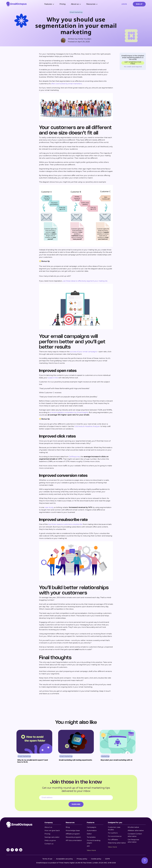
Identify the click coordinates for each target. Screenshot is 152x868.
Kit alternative (133, 827)
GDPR (107, 859)
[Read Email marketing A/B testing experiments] (76, 747)
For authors (113, 833)
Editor (89, 834)
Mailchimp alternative (117, 843)
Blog (68, 827)
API (88, 846)
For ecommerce (115, 836)
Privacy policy (82, 859)
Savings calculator (52, 837)
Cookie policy (96, 859)
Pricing (62, 4)
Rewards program (73, 837)
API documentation (74, 840)
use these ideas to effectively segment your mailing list (85, 281)
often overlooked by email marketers (66, 84)
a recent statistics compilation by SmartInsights (69, 412)
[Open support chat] (145, 861)
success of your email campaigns (83, 352)
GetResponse (74, 457)
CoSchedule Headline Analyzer (87, 426)
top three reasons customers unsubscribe (65, 524)
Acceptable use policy (64, 859)
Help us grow (50, 840)
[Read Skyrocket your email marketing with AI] (118, 747)
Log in (124, 4)
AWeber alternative (136, 830)
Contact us (49, 844)
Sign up (139, 4)
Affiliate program (73, 834)
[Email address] (76, 798)
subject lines (53, 378)
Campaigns (91, 827)
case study (49, 507)
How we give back (52, 830)
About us (48, 827)
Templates (91, 837)
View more (91, 850)
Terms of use (47, 859)
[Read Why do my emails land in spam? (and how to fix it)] (34, 747)
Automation (92, 830)
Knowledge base (73, 830)
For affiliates (113, 840)
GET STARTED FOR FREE (133, 63)
